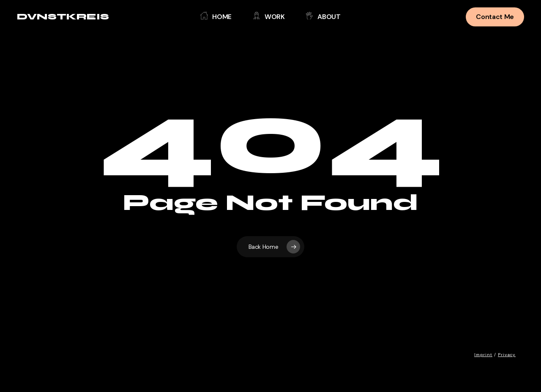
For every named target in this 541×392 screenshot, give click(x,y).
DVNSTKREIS (63, 17)
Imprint (483, 355)
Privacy (507, 355)
